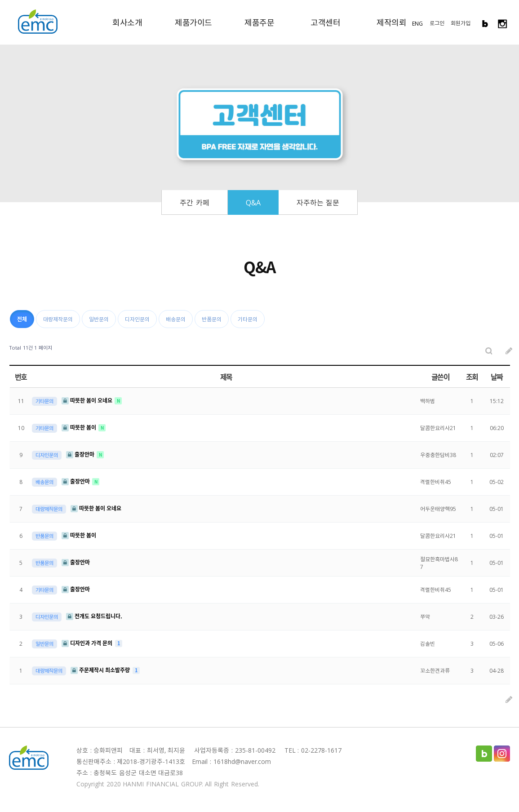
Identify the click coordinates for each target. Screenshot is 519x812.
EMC (38, 22)
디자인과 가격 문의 (88, 643)
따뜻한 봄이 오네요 (88, 400)
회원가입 (461, 23)
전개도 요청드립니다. (94, 616)
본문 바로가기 (0, 0)
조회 (472, 377)
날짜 (497, 377)
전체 (22, 319)
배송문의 (176, 319)
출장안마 (81, 454)
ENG (417, 23)
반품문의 (212, 319)
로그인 (437, 23)
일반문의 (99, 319)
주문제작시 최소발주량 (101, 670)
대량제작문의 (58, 319)
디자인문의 (137, 319)
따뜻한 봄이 (80, 427)
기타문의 (248, 319)
